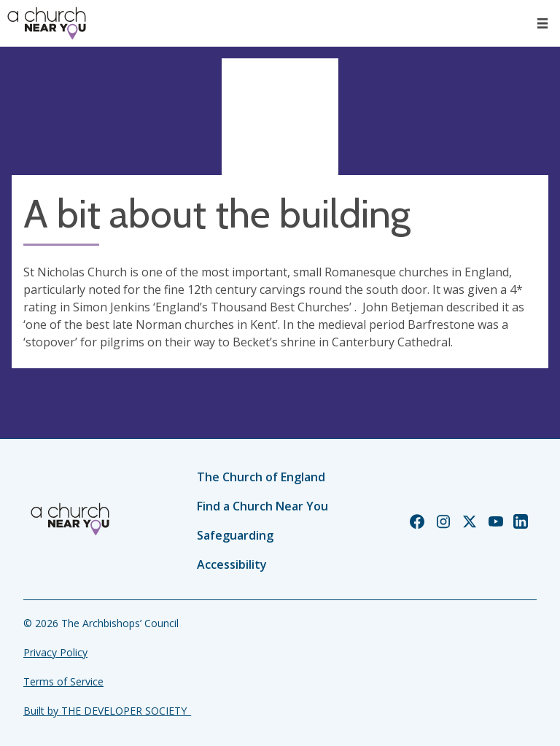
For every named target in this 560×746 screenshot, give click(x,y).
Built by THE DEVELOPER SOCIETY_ (107, 711)
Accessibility (232, 564)
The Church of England (261, 477)
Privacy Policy (55, 652)
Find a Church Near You (262, 506)
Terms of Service (63, 681)
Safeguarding (235, 535)
